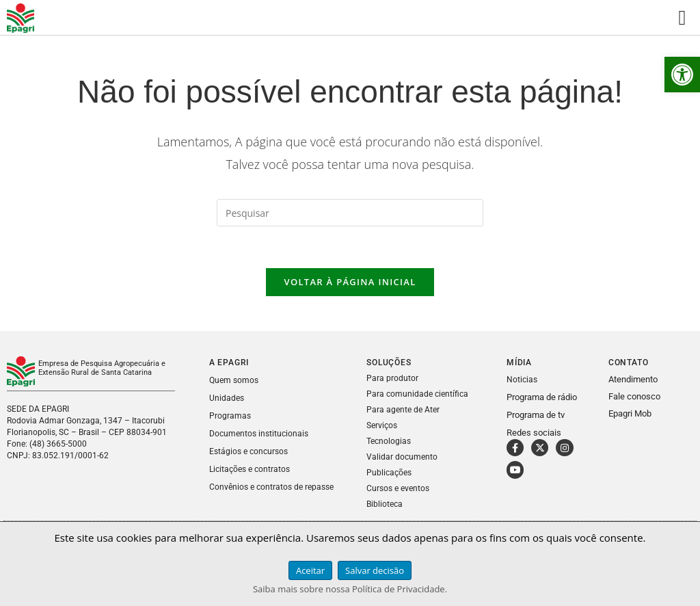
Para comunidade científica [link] (417, 394)
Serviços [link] (382, 425)
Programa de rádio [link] (542, 397)
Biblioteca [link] (385, 504)
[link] (682, 75)
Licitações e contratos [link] (250, 469)
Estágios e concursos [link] (248, 451)
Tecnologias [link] (389, 441)
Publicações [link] (389, 473)
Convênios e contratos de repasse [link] (271, 487)
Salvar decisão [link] (375, 570)
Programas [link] (230, 416)
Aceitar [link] (310, 570)
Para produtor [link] (392, 378)
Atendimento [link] (633, 379)
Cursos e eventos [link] (398, 488)
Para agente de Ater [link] (403, 410)
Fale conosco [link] (634, 396)
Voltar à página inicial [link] (350, 282)
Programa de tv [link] (536, 415)
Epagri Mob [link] (630, 413)
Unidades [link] (227, 398)
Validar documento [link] (402, 457)
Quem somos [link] (234, 380)
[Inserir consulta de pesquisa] (350, 213)
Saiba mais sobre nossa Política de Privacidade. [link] (350, 589)
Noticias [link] (522, 380)
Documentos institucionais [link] (259, 434)
